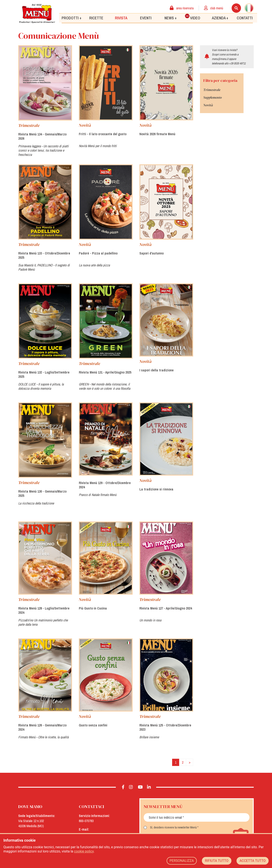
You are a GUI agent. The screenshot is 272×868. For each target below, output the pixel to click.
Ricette (96, 18)
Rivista (121, 18)
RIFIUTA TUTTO (217, 861)
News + (171, 18)
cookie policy (84, 851)
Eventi (146, 18)
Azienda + (220, 18)
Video (193, 17)
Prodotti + (72, 18)
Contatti (245, 18)
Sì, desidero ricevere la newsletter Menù (173, 827)
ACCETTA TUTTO (253, 861)
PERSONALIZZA (182, 861)
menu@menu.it (220, 59)
